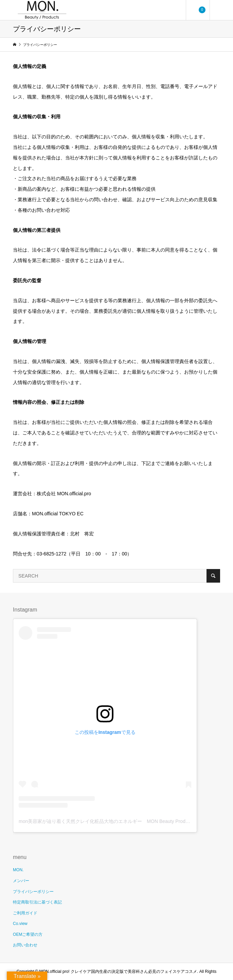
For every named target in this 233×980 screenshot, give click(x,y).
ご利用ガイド (25, 913)
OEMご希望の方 (28, 934)
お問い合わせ (25, 945)
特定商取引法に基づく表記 (37, 902)
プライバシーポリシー (33, 892)
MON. (18, 870)
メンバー (21, 881)
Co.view (20, 924)
